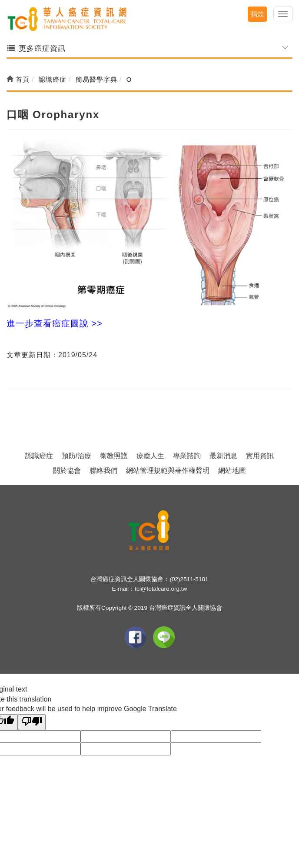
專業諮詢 (187, 456)
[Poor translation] (32, 722)
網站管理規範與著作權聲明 (168, 471)
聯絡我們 (103, 471)
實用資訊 (260, 456)
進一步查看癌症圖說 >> (55, 323)
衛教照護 (114, 456)
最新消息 (223, 456)
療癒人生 (150, 456)
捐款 (257, 14)
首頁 (18, 79)
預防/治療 (76, 456)
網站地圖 (232, 471)
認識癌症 (39, 456)
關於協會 (67, 471)
